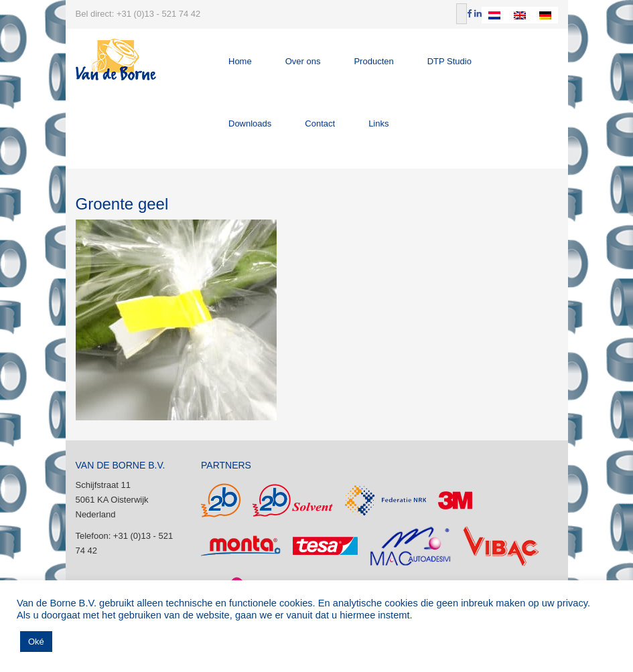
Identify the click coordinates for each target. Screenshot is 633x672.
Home (240, 61)
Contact (320, 123)
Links (378, 123)
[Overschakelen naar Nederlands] (494, 15)
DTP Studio (449, 61)
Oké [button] (36, 642)
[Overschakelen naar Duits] (545, 15)
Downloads (250, 123)
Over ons (303, 61)
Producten (373, 61)
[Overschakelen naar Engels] (520, 15)
